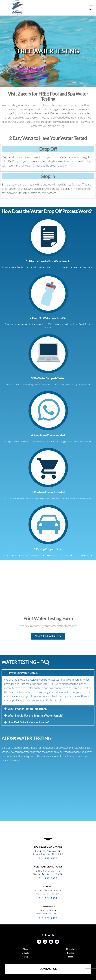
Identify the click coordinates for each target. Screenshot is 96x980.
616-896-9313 (48, 918)
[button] (48, 636)
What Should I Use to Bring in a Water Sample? (35, 715)
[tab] (48, 673)
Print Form (57, 267)
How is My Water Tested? (23, 673)
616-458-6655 (48, 878)
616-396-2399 (48, 898)
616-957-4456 (48, 858)
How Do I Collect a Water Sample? (28, 722)
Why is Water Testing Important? (27, 709)
